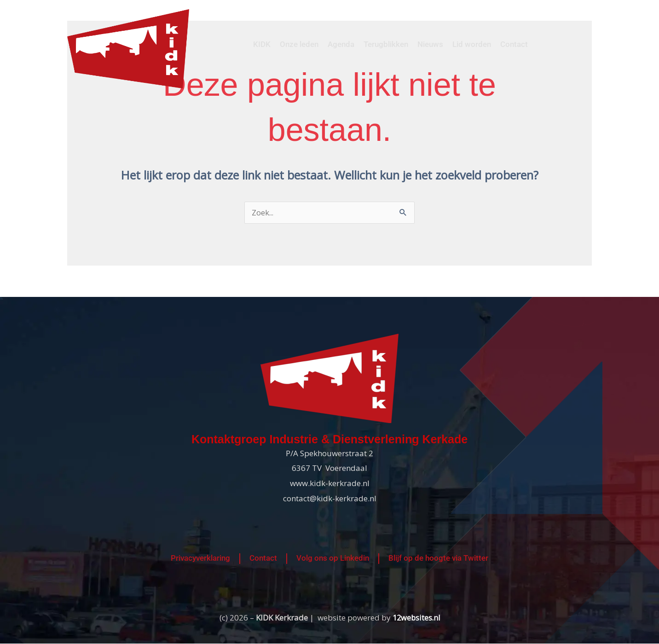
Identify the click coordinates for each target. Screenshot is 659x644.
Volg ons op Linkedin (333, 559)
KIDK (262, 44)
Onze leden (299, 44)
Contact (514, 44)
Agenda (341, 44)
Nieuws (430, 44)
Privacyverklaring (200, 559)
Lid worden (472, 44)
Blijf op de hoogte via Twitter (438, 559)
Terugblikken (386, 44)
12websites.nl (416, 618)
